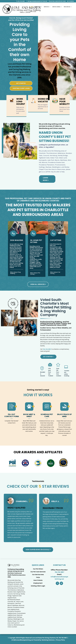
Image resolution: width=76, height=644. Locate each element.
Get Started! (48, 357)
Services (46, 7)
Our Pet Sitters (38, 569)
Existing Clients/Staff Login (57, 1)
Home (31, 7)
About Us (38, 7)
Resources (67, 7)
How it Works (38, 580)
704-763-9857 (21, 1)
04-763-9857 (63, 638)
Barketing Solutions (48, 640)
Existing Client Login (21, 88)
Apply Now (33, 12)
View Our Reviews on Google (38, 550)
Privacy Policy (60, 640)
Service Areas (56, 7)
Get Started (70, 1)
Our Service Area (38, 575)
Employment (38, 583)
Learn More (45, 179)
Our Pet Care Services (38, 572)
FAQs (38, 577)
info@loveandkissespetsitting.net (37, 1)
